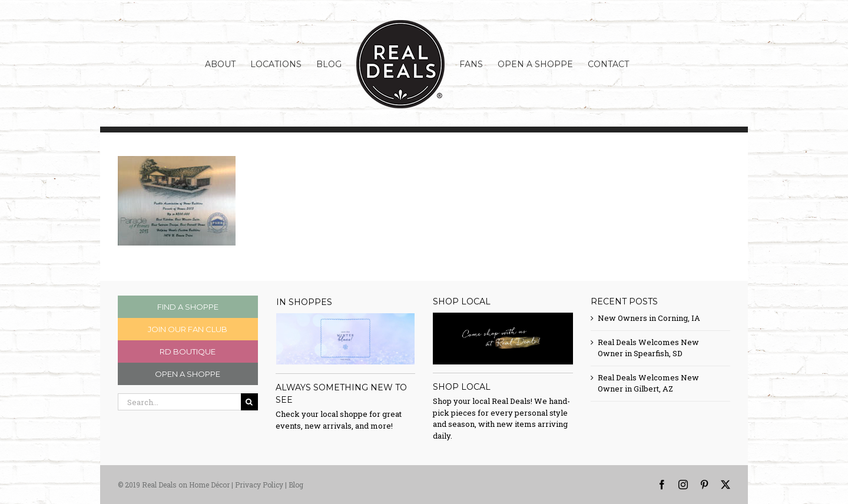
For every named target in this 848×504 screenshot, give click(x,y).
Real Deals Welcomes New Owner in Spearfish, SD (648, 348)
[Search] (249, 402)
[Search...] (179, 402)
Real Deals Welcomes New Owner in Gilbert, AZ (648, 383)
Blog (296, 485)
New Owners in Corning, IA (649, 318)
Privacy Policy (259, 485)
